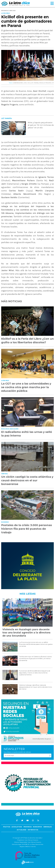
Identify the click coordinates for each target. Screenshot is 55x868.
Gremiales (48, 827)
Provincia (28, 827)
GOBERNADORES (18, 83)
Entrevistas (33, 830)
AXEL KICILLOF (28, 83)
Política (7, 827)
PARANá (36, 83)
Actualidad (22, 830)
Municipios (37, 827)
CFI (53, 83)
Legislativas (17, 827)
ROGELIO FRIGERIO (45, 83)
